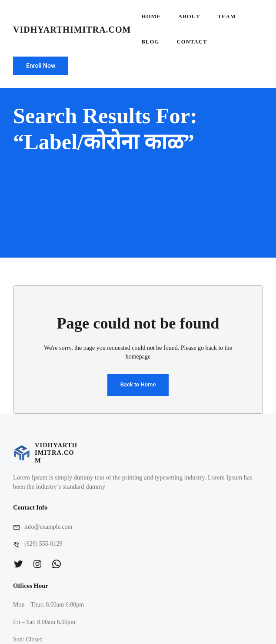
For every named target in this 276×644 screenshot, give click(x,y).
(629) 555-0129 (43, 544)
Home (151, 17)
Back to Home (138, 384)
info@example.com (48, 527)
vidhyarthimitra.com (72, 30)
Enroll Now (41, 66)
